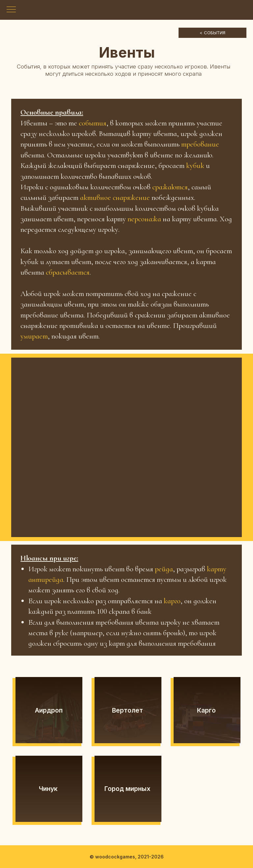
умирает (34, 336)
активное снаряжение (115, 198)
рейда (164, 569)
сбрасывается (68, 272)
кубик (196, 166)
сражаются (170, 187)
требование (200, 144)
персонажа (145, 219)
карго (172, 601)
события (93, 123)
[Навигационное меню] (11, 10)
